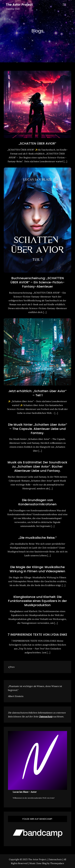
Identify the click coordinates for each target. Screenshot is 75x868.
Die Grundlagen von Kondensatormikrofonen (37, 502)
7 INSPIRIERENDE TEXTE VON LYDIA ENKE (37, 635)
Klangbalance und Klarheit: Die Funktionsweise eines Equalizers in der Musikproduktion (37, 601)
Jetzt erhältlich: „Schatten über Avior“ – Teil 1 (37, 393)
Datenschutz (46, 717)
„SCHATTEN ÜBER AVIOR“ (37, 143)
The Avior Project (19, 5)
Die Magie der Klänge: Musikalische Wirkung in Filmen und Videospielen (37, 569)
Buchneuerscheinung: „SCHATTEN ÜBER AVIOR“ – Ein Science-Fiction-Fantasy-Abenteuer (37, 282)
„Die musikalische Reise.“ (37, 538)
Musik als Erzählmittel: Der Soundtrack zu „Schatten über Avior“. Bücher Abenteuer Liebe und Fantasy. (37, 466)
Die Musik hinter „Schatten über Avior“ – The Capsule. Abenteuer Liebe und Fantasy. (37, 429)
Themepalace (57, 863)
